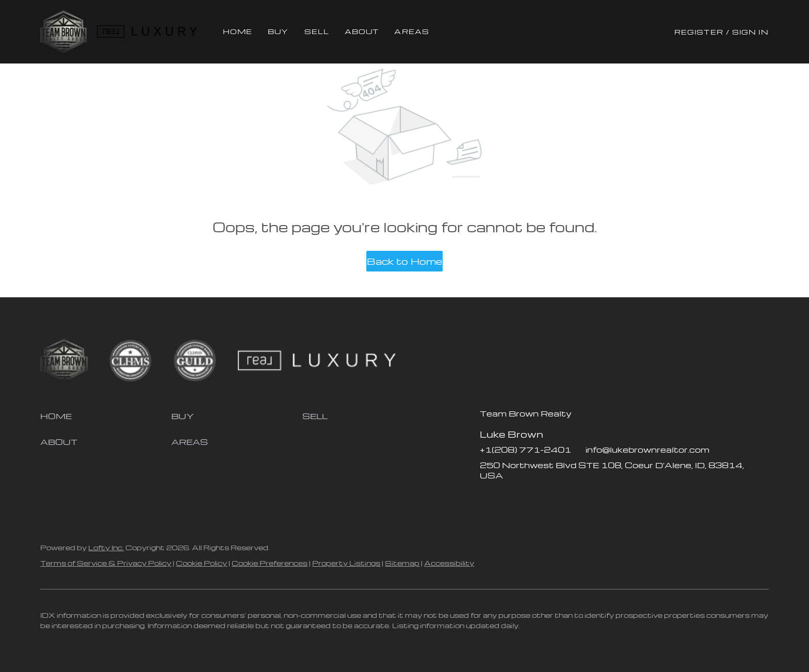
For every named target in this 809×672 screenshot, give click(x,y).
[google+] (570, 499)
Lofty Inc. (106, 547)
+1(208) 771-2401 (525, 450)
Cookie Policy (201, 563)
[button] (63, 32)
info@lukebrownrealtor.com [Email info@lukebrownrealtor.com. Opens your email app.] (648, 450)
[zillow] (508, 499)
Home (238, 31)
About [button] (362, 31)
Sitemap (402, 563)
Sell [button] (317, 31)
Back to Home (405, 261)
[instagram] (529, 499)
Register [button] (699, 32)
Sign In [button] (750, 32)
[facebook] (488, 499)
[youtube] (549, 499)
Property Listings (346, 563)
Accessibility (449, 563)
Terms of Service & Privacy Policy (106, 563)
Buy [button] (278, 31)
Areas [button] (412, 31)
